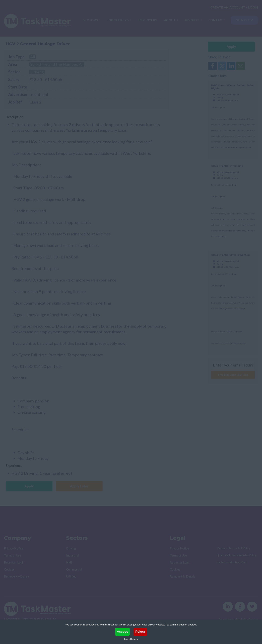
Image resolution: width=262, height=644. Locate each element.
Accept (122, 632)
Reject (140, 632)
